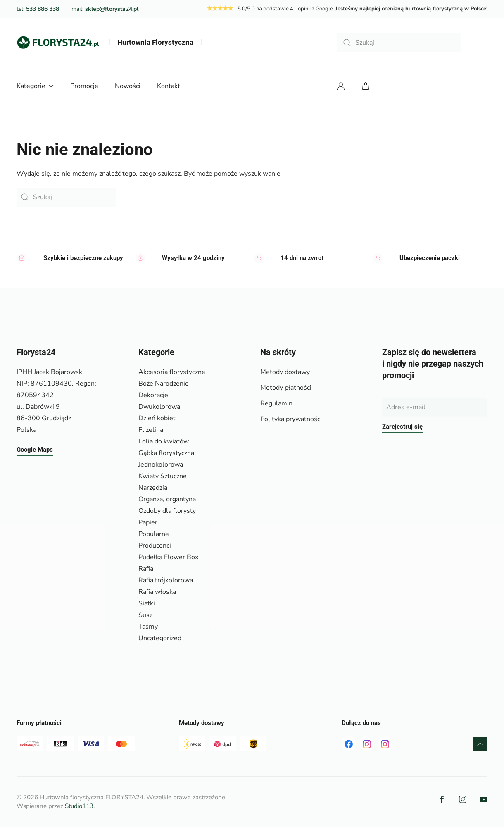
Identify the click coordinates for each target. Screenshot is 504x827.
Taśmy (148, 627)
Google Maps (35, 450)
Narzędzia (153, 488)
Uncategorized (160, 638)
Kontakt (169, 86)
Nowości (128, 86)
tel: (38, 9)
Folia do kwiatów (164, 441)
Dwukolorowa (159, 407)
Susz (145, 615)
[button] (480, 744)
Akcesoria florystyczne (172, 372)
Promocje (84, 86)
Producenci (155, 546)
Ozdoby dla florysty (167, 511)
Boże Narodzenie (164, 384)
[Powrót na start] (58, 43)
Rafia (146, 569)
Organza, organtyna (167, 499)
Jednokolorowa (161, 465)
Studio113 (79, 806)
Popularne (154, 534)
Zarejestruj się (402, 427)
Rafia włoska (157, 592)
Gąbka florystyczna (166, 453)
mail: (105, 9)
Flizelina (151, 430)
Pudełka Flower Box (168, 557)
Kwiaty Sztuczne (163, 476)
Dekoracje (153, 395)
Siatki (147, 603)
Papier (148, 522)
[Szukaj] (399, 43)
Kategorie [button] (35, 86)
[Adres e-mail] (435, 407)
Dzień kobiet (157, 418)
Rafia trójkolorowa (166, 580)
